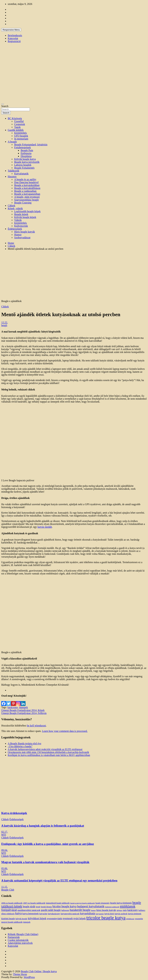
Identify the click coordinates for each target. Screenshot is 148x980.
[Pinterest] (13, 702)
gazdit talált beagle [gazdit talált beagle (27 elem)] (51, 910)
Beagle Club (8, 890)
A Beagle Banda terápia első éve (24, 743)
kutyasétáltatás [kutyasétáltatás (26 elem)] (88, 913)
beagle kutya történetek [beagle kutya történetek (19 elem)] (121, 903)
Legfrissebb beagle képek (27, 211)
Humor (18, 235)
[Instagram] (18, 702)
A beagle (12, 142)
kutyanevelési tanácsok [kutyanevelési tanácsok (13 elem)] (70, 914)
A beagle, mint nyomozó (27, 197)
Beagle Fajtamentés (24, 168)
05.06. (5, 868)
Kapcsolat (13, 38)
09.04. (5, 850)
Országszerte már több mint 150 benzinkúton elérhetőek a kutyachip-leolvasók (48, 752)
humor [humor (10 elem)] (93, 910)
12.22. (5, 322)
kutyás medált (45, 527)
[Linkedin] (23, 702)
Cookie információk (18, 940)
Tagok (17, 127)
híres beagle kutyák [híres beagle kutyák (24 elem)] (106, 910)
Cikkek (11, 206)
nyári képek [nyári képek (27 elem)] (80, 919)
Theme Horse (20, 974)
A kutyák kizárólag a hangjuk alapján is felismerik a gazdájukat (43, 826)
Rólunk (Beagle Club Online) (23, 934)
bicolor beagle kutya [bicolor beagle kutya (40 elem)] (64, 906)
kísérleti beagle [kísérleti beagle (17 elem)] (8, 919)
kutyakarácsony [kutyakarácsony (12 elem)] (54, 914)
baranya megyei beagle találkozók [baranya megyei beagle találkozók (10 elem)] (82, 903)
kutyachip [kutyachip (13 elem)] (43, 914)
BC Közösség (15, 118)
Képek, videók (15, 208)
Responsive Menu (11, 30)
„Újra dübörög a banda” (20, 746)
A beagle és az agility (25, 179)
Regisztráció (14, 41)
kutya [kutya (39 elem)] (18, 913)
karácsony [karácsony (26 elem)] (133, 910)
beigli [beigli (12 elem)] (38, 907)
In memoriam (21, 139)
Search (5, 106)
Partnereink (14, 937)
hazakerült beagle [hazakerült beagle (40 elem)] (80, 910)
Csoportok (20, 124)
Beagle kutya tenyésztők (27, 162)
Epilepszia (26, 153)
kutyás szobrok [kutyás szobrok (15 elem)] (121, 914)
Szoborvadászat (22, 237)
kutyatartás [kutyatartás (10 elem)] (100, 914)
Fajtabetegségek (23, 147)
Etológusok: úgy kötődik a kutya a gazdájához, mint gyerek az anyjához (48, 844)
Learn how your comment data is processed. (65, 731)
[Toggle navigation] (3, 104)
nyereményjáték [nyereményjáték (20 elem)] (54, 919)
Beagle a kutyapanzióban (27, 194)
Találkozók (13, 171)
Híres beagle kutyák (25, 232)
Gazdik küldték (16, 130)
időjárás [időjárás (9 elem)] (119, 910)
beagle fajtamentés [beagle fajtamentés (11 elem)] (102, 903)
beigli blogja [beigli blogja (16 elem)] (46, 907)
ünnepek (23, 707)
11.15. (4, 887)
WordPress (29, 977)
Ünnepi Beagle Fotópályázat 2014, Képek (23, 710)
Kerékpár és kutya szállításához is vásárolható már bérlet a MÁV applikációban (49, 755)
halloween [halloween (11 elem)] (65, 910)
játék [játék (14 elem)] (125, 910)
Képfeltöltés (20, 133)
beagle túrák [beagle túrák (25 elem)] (29, 906)
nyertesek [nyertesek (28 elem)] (68, 918)
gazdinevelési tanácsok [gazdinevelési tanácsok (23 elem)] (29, 910)
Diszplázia (26, 156)
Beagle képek (21, 214)
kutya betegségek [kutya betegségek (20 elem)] (31, 914)
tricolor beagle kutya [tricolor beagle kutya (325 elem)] (106, 918)
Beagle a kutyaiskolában (27, 185)
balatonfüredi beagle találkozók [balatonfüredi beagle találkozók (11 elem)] (58, 903)
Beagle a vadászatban (25, 191)
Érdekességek (15, 229)
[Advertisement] (74, 276)
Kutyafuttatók (21, 174)
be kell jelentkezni (36, 726)
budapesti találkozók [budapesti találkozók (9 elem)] (112, 907)
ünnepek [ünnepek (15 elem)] (27, 922)
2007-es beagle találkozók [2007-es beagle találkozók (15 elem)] (34, 903)
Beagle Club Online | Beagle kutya (39, 971)
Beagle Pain (27, 150)
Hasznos (12, 176)
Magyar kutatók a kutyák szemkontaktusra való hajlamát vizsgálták (45, 862)
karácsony (13, 707)
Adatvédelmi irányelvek (20, 943)
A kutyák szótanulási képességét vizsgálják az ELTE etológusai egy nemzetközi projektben (59, 880)
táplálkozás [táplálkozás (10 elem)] (130, 919)
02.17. (5, 832)
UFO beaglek (21, 136)
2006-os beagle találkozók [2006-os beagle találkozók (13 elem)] (12, 903)
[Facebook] (4, 702)
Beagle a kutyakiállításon (27, 188)
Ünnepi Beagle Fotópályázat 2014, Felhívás (24, 713)
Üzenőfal (19, 121)
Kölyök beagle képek (25, 217)
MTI (4, 835)
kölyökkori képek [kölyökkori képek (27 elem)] (37, 919)
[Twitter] (9, 702)
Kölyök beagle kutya (25, 159)
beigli (4, 325)
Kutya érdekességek (14, 813)
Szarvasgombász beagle (26, 200)
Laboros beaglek (23, 165)
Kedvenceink (21, 226)
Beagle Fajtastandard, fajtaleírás (31, 145)
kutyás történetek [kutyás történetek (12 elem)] (135, 914)
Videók (18, 220)
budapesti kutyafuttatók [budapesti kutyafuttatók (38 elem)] (91, 906)
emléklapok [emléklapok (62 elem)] (128, 906)
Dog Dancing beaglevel (26, 182)
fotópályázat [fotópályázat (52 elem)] (9, 910)
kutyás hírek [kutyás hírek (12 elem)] (109, 914)
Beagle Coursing (23, 203)
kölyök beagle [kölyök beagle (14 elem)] (21, 919)
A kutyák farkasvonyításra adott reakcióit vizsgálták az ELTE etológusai (45, 749)
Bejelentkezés (15, 35)
